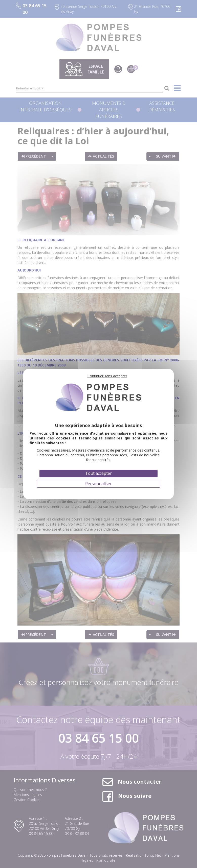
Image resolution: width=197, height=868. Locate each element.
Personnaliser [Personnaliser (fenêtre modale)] (98, 484)
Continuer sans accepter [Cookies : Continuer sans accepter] (107, 376)
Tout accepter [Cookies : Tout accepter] (98, 473)
